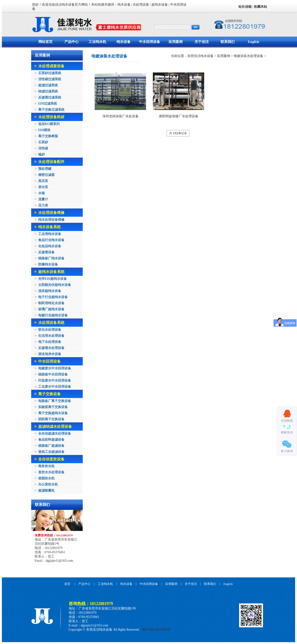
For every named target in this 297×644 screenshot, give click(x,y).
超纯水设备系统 (51, 272)
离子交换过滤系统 (51, 110)
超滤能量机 (46, 491)
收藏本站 (260, 7)
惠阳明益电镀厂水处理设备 (179, 116)
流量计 (43, 199)
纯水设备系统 (49, 227)
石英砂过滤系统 (50, 73)
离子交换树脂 (48, 136)
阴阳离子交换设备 (51, 419)
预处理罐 (45, 169)
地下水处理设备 (50, 342)
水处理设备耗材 (51, 117)
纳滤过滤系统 (48, 91)
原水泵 (43, 187)
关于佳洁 (202, 42)
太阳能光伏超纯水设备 (55, 285)
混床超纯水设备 (50, 291)
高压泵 (43, 181)
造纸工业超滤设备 (51, 452)
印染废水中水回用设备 (55, 381)
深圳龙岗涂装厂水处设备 (120, 116)
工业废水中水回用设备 (55, 387)
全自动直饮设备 (51, 459)
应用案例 (176, 42)
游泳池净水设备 (50, 354)
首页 (67, 584)
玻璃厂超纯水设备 (51, 309)
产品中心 (71, 42)
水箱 (41, 193)
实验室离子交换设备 (53, 407)
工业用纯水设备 (50, 234)
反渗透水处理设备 (51, 348)
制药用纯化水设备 (51, 303)
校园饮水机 (46, 478)
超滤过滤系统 (48, 85)
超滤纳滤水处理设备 (55, 426)
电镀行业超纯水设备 (53, 315)
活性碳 (43, 148)
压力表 (43, 205)
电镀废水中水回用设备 (55, 368)
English (253, 42)
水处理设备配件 (51, 162)
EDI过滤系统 (48, 104)
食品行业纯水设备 (51, 240)
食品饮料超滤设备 (51, 440)
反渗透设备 (46, 252)
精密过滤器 (46, 175)
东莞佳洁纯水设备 (200, 56)
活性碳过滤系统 (50, 79)
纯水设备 (124, 42)
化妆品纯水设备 (50, 246)
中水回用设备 (150, 42)
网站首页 (45, 42)
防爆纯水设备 (48, 264)
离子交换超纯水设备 (53, 413)
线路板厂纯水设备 (51, 258)
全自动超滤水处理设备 (55, 434)
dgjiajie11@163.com (59, 561)
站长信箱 (245, 7)
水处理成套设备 (51, 66)
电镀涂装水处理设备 (248, 56)
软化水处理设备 (50, 330)
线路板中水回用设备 (53, 374)
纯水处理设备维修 (51, 220)
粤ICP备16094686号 (156, 630)
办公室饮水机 (48, 484)
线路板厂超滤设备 (51, 446)
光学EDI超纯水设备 (53, 279)
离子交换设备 (49, 394)
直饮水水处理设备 (51, 472)
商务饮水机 (46, 466)
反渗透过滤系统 (50, 97)
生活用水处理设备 (51, 336)
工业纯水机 (97, 42)
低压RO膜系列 (49, 124)
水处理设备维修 (51, 213)
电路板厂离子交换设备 (55, 401)
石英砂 (43, 142)
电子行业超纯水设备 (53, 297)
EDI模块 (44, 130)
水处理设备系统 (51, 323)
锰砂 (41, 154)
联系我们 (228, 42)
